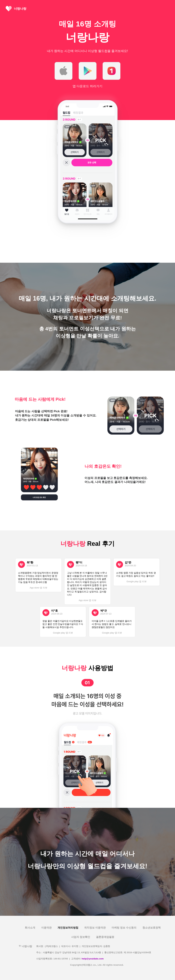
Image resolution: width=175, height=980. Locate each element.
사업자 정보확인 (81, 937)
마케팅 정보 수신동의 (124, 928)
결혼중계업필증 (105, 937)
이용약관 (46, 928)
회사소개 (30, 928)
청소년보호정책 (152, 928)
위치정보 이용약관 (95, 928)
